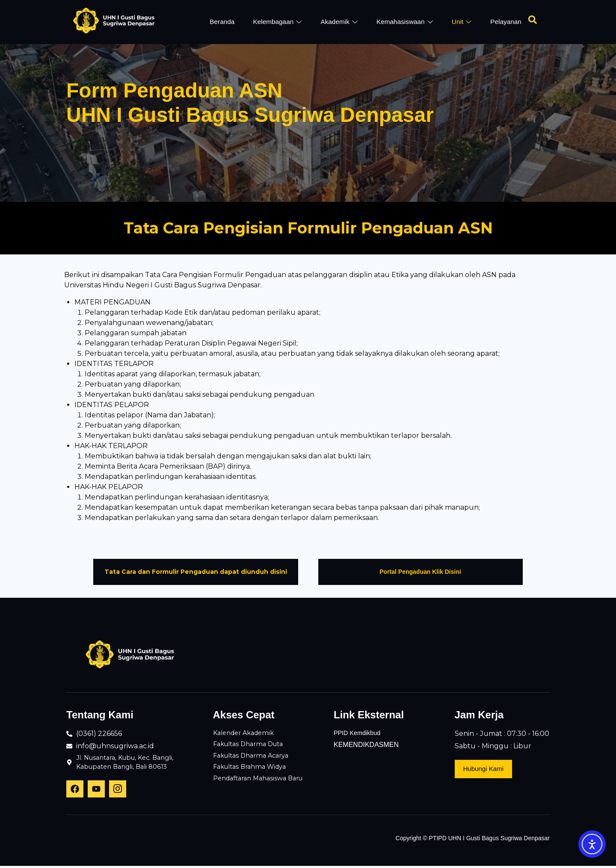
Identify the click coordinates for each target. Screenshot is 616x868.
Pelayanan (506, 22)
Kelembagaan (276, 22)
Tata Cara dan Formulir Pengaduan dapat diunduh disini (196, 572)
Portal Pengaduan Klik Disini (420, 572)
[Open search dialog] (533, 22)
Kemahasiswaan (405, 22)
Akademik (339, 22)
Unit (462, 22)
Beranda (221, 22)
